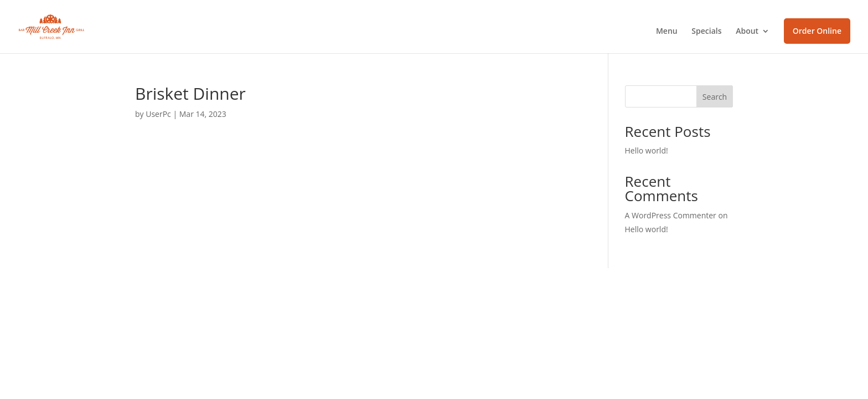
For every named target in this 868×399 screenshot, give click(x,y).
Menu (667, 32)
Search (715, 97)
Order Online (817, 31)
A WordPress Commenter (671, 215)
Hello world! (647, 150)
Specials (706, 32)
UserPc (158, 114)
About (747, 32)
